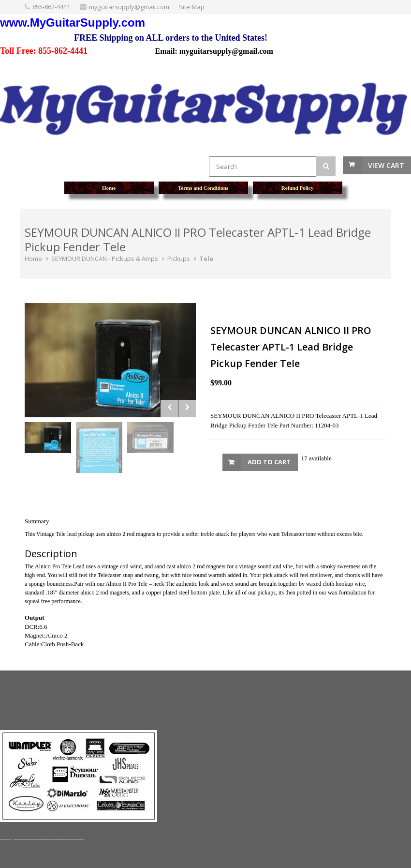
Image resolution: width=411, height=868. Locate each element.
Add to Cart (269, 462)
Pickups (179, 259)
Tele (206, 259)
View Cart (386, 165)
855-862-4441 (51, 7)
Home (33, 259)
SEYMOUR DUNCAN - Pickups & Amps (105, 259)
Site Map (192, 7)
